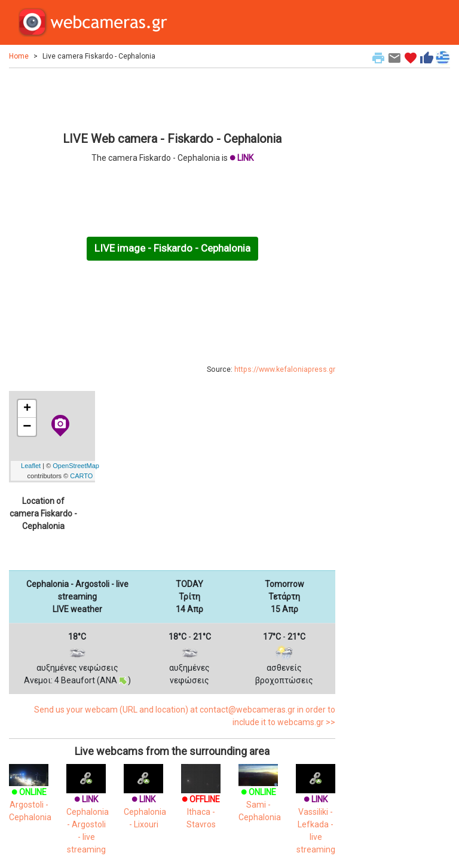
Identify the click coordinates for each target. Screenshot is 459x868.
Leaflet (31, 466)
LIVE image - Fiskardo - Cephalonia (172, 248)
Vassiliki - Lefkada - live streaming (316, 814)
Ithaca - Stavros (201, 801)
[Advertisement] (172, 98)
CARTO (81, 476)
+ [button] (27, 409)
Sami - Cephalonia (260, 796)
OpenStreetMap (76, 466)
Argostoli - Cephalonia (30, 796)
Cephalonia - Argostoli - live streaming (88, 814)
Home (19, 56)
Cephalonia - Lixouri (145, 801)
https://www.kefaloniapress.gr (285, 369)
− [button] (27, 427)
